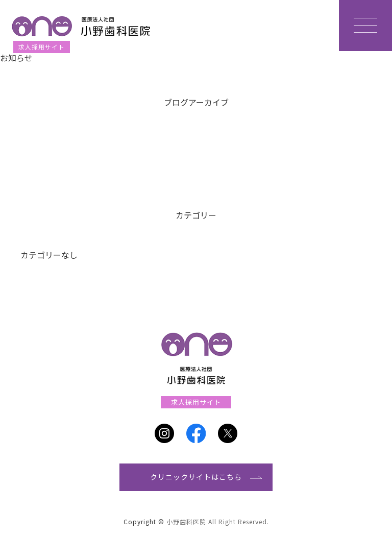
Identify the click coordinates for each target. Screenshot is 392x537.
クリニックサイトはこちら (196, 477)
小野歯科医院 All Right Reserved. (218, 521)
